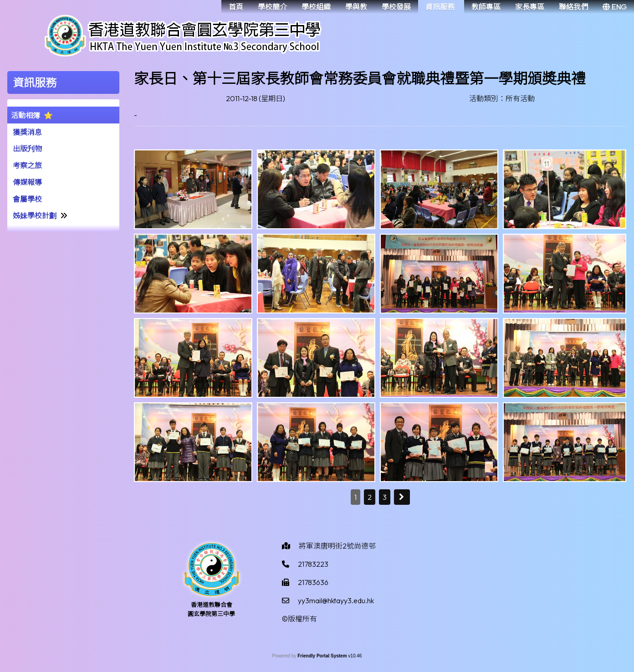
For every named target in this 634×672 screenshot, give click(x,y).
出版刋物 (27, 149)
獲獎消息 (27, 132)
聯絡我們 (573, 7)
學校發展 (396, 7)
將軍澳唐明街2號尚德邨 (337, 546)
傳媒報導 (27, 182)
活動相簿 (26, 115)
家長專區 (530, 7)
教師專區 (486, 7)
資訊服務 (440, 7)
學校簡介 (272, 7)
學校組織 (316, 7)
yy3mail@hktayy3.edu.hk (336, 600)
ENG (615, 7)
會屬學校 (27, 199)
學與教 (356, 7)
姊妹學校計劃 (35, 215)
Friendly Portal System (323, 656)
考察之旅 (27, 165)
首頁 (236, 7)
